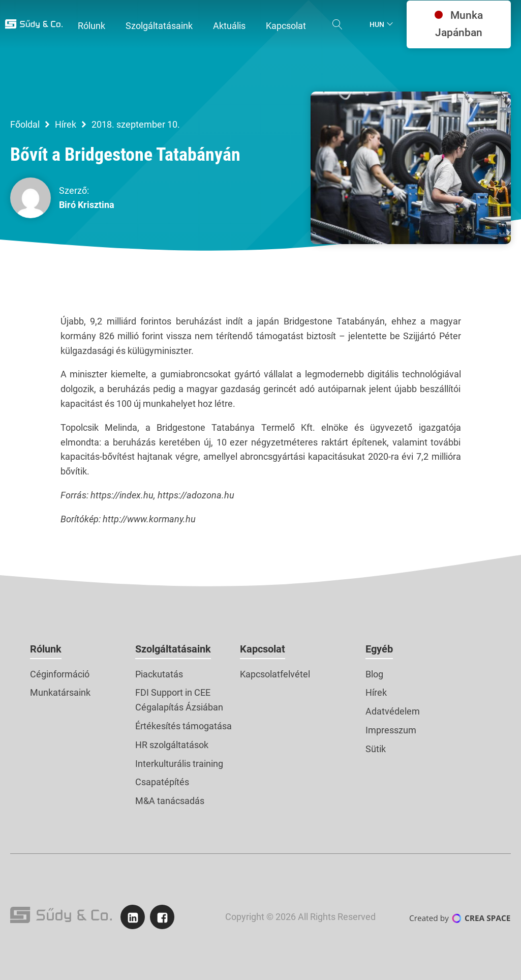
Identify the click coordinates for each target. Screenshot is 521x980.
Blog (374, 674)
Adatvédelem (393, 711)
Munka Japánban (459, 24)
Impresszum (391, 730)
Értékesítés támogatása (183, 726)
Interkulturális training (179, 764)
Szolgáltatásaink (173, 649)
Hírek (66, 124)
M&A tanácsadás (170, 801)
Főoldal (25, 124)
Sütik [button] (376, 749)
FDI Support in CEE (173, 692)
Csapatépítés (162, 782)
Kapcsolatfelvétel (275, 674)
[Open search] (338, 24)
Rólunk (46, 649)
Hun (377, 24)
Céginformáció (60, 674)
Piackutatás (159, 674)
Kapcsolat (263, 649)
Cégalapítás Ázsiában (179, 707)
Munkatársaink (60, 692)
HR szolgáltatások (172, 745)
